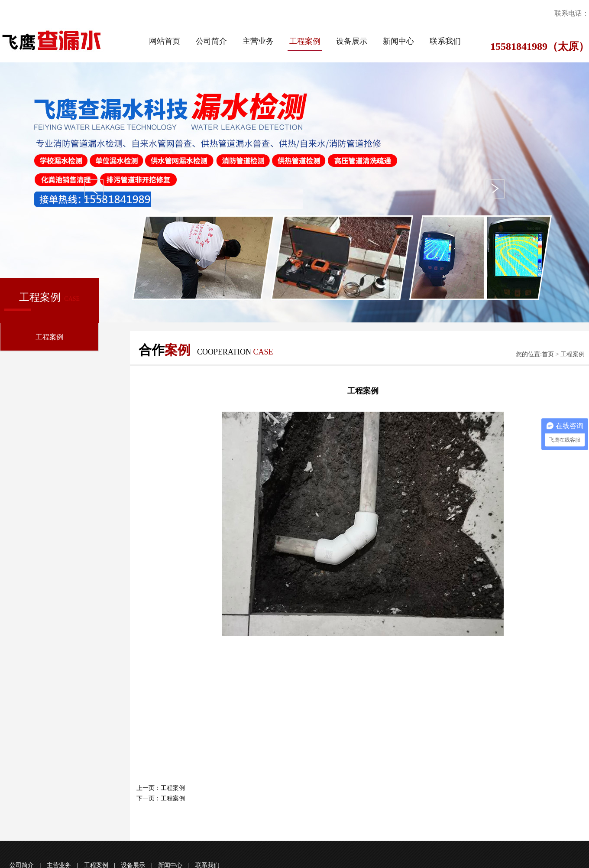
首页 (548, 354)
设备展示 (352, 41)
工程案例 (305, 41)
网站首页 (165, 41)
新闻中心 (398, 41)
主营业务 (258, 41)
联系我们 (445, 41)
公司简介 (211, 41)
